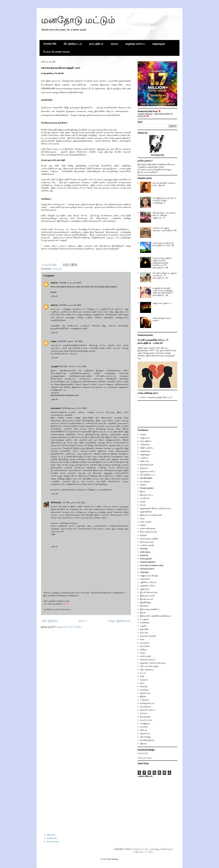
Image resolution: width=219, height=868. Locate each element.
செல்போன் (145, 693)
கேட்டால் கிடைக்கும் (149, 666)
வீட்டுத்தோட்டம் (73, 44)
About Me (51, 835)
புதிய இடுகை (50, 621)
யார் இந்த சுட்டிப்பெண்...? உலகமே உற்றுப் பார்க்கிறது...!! (164, 200)
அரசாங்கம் (145, 579)
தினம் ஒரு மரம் (147, 542)
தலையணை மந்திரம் (149, 539)
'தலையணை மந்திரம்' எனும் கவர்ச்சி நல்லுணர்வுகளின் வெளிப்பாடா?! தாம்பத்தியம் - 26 (162, 263)
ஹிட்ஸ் (143, 743)
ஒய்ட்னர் (144, 633)
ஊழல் (143, 525)
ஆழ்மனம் (145, 589)
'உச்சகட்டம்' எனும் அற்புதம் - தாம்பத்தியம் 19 (164, 229)
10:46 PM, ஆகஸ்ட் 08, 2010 (70, 341)
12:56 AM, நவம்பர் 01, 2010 (74, 408)
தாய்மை (144, 713)
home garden (146, 559)
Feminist (144, 549)
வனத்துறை (145, 723)
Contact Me (50, 44)
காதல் (143, 653)
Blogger (104, 859)
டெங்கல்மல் (145, 707)
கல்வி (143, 502)
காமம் (143, 505)
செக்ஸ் (143, 485)
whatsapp (144, 572)
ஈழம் (142, 518)
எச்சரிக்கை (145, 623)
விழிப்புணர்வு (146, 448)
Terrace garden (147, 488)
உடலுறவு (144, 619)
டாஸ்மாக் (144, 700)
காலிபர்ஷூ (145, 656)
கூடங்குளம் (145, 481)
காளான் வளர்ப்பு (148, 660)
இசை (143, 491)
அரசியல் (144, 458)
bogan (54, 341)
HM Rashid (56, 503)
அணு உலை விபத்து (149, 576)
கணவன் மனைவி (148, 636)
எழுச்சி (143, 626)
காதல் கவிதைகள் (148, 528)
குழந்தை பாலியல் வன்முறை (153, 663)
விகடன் (144, 730)
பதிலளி (54, 296)
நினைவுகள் (145, 717)
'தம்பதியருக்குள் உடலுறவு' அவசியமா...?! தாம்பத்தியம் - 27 (165, 275)
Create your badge (145, 758)
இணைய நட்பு (147, 495)
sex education (146, 478)
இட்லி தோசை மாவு (149, 592)
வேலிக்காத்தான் (147, 740)
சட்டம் (143, 673)
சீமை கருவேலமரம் (149, 532)
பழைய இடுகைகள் (119, 621)
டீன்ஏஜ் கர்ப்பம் (147, 703)
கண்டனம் (144, 461)
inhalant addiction (148, 562)
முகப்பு (83, 621)
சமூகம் (114, 44)
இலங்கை (144, 606)
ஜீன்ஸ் (143, 696)
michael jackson (147, 569)
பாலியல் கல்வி (147, 545)
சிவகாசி (144, 686)
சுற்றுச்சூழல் (159, 44)
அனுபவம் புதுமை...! (162, 303)
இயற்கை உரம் (147, 599)
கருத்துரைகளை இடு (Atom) (69, 627)
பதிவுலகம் (145, 444)
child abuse (145, 552)
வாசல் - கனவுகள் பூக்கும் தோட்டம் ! (156, 397)
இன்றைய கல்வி (147, 596)
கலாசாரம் (144, 643)
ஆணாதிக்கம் (146, 512)
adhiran (54, 283)
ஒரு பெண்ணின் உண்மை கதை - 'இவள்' (164, 184)
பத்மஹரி (55, 366)
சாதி (142, 676)
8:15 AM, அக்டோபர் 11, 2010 (73, 366)
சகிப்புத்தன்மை (147, 670)
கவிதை (143, 649)
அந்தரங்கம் (145, 451)
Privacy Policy (53, 842)
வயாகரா (144, 727)
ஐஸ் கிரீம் (144, 629)
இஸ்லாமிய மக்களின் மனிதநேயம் (155, 616)
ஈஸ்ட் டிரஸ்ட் (146, 522)
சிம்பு (142, 683)
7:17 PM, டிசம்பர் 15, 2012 (73, 503)
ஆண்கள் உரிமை (148, 586)
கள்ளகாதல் (57, 269)
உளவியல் (145, 498)
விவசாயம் (145, 733)
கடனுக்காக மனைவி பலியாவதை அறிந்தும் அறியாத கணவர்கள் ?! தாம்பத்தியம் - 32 (163, 292)
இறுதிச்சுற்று (145, 602)
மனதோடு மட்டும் (78, 20)
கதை (142, 639)
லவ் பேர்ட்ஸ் (146, 720)
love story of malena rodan (152, 565)
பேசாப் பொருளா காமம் (56, 52)
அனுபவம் (145, 438)
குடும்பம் (144, 468)
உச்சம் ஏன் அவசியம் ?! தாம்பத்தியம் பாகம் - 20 (163, 244)
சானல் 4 (144, 680)
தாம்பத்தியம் (96, 44)
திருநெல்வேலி (147, 465)
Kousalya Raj (143, 753)
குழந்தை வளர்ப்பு (135, 44)
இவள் (143, 613)
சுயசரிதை (144, 690)
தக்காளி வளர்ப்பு (148, 710)
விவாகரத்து (145, 737)
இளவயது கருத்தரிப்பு (150, 609)
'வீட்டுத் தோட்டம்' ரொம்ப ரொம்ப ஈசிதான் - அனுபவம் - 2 (164, 215)
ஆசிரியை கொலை (148, 582)
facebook (144, 555)
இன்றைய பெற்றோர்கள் (151, 515)
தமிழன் (143, 535)
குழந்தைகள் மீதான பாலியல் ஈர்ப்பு (156, 508)
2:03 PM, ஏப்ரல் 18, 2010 (70, 305)
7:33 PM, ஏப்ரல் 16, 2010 (70, 283)
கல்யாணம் (145, 646)
